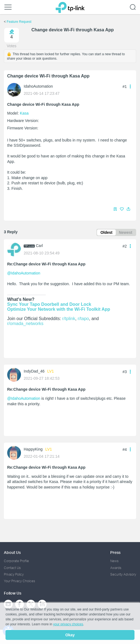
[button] (128, 209)
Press (115, 552)
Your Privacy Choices (19, 581)
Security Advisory (123, 574)
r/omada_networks (25, 324)
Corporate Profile (16, 561)
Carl (39, 246)
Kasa (24, 113)
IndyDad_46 (34, 371)
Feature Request (19, 22)
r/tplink (69, 319)
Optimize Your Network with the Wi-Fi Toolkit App (59, 309)
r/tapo (83, 319)
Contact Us (12, 568)
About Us (12, 552)
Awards (116, 568)
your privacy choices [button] (68, 624)
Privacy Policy (14, 574)
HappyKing (33, 449)
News (114, 561)
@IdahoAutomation (24, 273)
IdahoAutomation (38, 86)
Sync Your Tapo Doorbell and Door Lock (49, 304)
